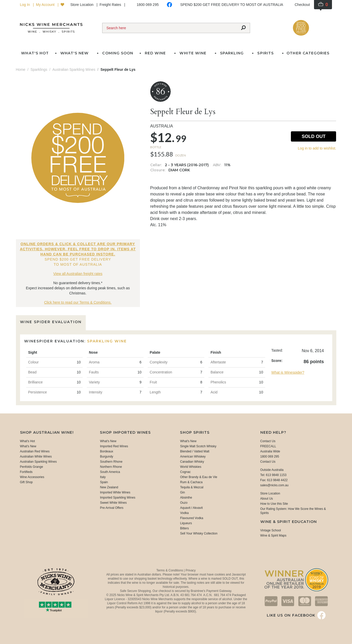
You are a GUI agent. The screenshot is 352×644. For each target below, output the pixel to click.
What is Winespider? (288, 372)
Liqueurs (186, 523)
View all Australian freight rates (78, 274)
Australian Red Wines (35, 451)
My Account (46, 5)
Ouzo (184, 503)
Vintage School (271, 530)
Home (21, 70)
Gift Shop (26, 482)
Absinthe (186, 498)
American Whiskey (193, 457)
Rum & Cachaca (191, 482)
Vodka (184, 513)
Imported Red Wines (114, 446)
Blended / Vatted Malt (195, 451)
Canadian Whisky (192, 462)
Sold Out (314, 136)
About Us (267, 499)
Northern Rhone (111, 467)
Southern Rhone (111, 462)
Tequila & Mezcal (192, 487)
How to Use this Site (274, 504)
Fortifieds (26, 472)
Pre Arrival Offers (112, 508)
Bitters (184, 528)
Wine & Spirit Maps (273, 536)
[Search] (170, 28)
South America (110, 472)
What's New (28, 446)
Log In (26, 5)
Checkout (302, 5)
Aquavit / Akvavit (191, 508)
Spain (104, 482)
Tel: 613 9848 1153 (273, 475)
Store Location (82, 5)
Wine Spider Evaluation (51, 322)
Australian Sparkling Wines (38, 462)
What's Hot (35, 53)
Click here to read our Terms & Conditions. (78, 302)
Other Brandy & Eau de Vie (199, 477)
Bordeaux (106, 451)
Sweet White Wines (113, 503)
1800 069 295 (148, 5)
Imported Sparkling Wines (117, 498)
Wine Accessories (32, 477)
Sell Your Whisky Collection (199, 533)
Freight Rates (111, 5)
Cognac (185, 472)
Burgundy (106, 457)
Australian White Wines (36, 457)
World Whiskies (191, 467)
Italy (103, 477)
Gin (182, 492)
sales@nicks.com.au (274, 485)
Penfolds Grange (32, 467)
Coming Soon (118, 53)
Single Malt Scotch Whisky (198, 446)
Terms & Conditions (170, 570)
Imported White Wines (115, 492)
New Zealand (109, 487)
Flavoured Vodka (192, 518)
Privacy (191, 570)
